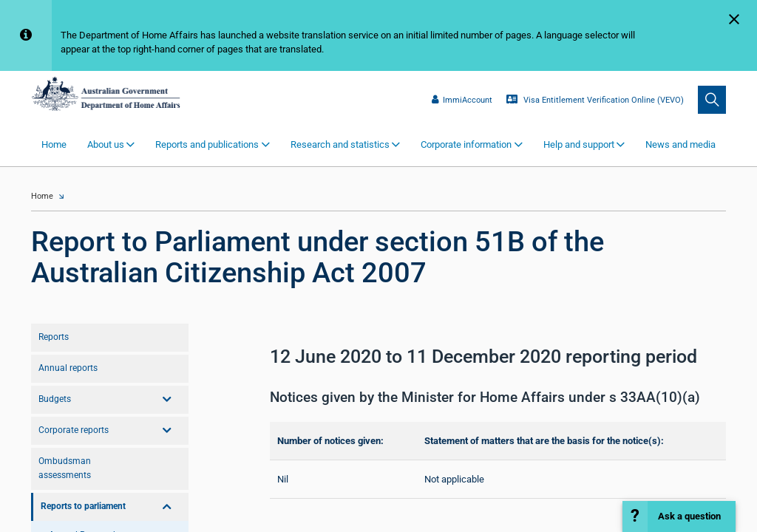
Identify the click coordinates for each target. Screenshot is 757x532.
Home (54, 144)
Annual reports (68, 368)
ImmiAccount (462, 100)
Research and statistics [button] (340, 144)
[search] (712, 100)
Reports (54, 337)
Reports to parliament (83, 506)
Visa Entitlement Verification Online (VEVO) (595, 100)
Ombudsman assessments (65, 468)
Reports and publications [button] (207, 144)
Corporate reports (74, 430)
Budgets (55, 399)
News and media (680, 144)
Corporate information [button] (466, 144)
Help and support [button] (579, 144)
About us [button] (106, 144)
